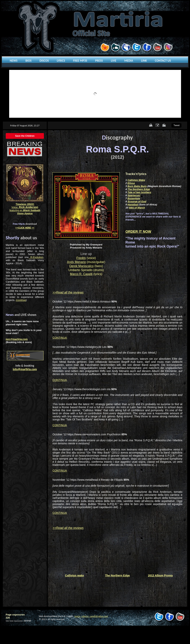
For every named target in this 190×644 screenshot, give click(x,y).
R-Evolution (36, 257)
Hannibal (133, 205)
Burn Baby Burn (137, 186)
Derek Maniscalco (81, 266)
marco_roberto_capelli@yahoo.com (91, 616)
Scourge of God (137, 201)
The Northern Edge (139, 189)
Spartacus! (134, 195)
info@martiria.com (25, 369)
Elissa (131, 183)
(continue (21, 300)
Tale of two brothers (139, 192)
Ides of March (137, 208)
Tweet (176, 125)
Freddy (81, 258)
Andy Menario (76, 262)
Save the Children (25, 136)
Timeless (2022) (25, 204)
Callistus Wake (136, 180)
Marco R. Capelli (81, 274)
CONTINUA (60, 338)
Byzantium (134, 198)
